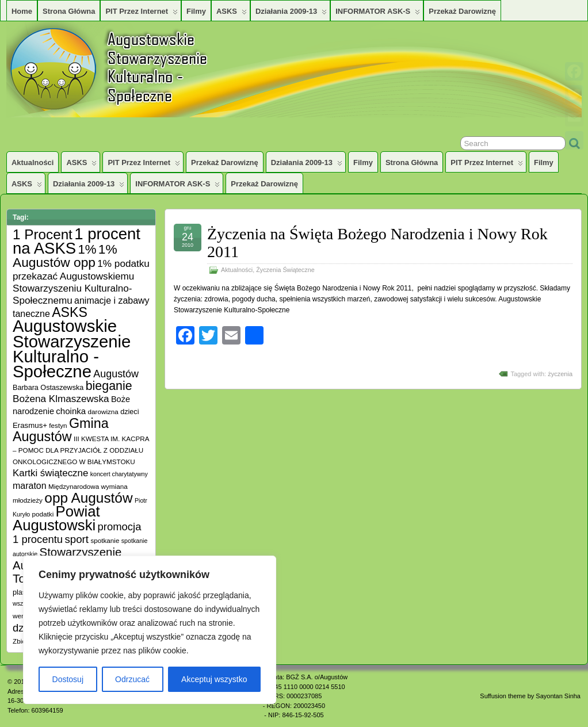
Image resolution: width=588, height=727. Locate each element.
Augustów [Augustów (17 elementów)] (116, 374)
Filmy (196, 11)
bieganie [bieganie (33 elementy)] (109, 386)
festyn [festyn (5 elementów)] (58, 425)
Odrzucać (132, 679)
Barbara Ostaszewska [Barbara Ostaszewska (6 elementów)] (48, 388)
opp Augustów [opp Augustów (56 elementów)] (88, 498)
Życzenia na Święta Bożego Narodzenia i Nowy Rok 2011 (377, 243)
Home (22, 11)
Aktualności (33, 162)
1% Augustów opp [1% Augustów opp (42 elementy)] (65, 256)
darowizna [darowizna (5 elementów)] (103, 412)
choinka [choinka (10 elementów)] (71, 411)
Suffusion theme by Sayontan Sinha (530, 696)
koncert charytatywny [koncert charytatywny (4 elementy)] (119, 474)
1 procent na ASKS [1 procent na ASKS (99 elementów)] (77, 241)
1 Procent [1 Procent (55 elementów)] (43, 234)
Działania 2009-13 (291, 14)
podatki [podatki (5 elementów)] (43, 514)
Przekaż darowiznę (462, 11)
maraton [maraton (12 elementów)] (30, 486)
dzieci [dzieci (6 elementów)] (129, 412)
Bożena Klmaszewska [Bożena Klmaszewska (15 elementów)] (61, 399)
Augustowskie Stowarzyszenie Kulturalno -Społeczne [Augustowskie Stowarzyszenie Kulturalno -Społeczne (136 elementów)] (72, 349)
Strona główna (69, 11)
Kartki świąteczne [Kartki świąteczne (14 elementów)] (50, 473)
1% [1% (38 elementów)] (87, 249)
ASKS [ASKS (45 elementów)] (70, 312)
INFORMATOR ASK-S (378, 14)
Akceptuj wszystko (214, 679)
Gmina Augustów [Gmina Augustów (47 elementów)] (61, 430)
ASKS (232, 14)
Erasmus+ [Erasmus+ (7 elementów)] (30, 425)
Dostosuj (68, 679)
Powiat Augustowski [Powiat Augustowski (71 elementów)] (56, 518)
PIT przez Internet (142, 14)
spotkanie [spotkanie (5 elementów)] (105, 540)
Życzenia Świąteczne (285, 270)
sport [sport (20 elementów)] (77, 539)
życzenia (560, 374)
